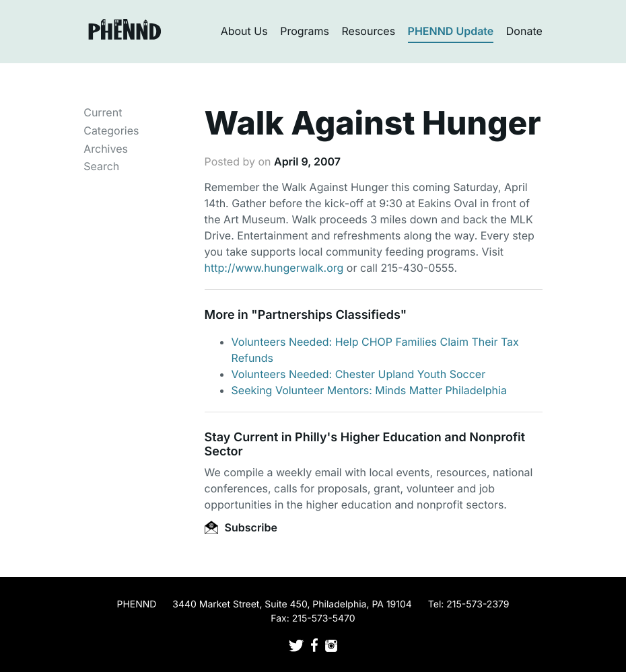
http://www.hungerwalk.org (274, 268)
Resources (369, 31)
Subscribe (241, 527)
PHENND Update (451, 31)
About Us (244, 31)
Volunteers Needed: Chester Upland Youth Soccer (359, 374)
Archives (106, 149)
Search (101, 166)
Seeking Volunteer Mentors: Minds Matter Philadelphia (369, 390)
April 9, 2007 (307, 161)
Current (103, 112)
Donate (524, 31)
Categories (111, 130)
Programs (305, 31)
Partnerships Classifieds (329, 315)
